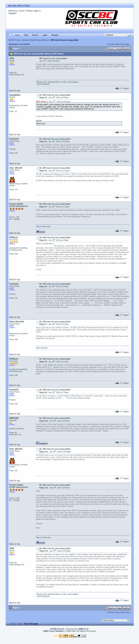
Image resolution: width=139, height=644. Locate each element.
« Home (12, 624)
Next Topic (125, 44)
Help (26, 35)
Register (13, 13)
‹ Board (20, 624)
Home (17, 35)
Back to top (15, 91)
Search (35, 35)
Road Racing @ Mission (40, 40)
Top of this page (31, 624)
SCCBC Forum (14, 40)
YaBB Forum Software (53, 631)
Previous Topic (114, 44)
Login (35, 11)
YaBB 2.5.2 (83, 629)
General (25, 40)
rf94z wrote (41, 101)
